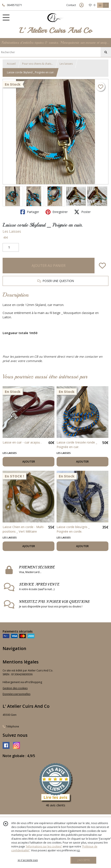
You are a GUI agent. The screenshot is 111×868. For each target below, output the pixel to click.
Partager (30, 212)
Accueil (11, 64)
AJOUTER (29, 461)
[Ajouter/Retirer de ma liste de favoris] (102, 266)
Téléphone (11, 726)
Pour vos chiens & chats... (38, 64)
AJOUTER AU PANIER (49, 266)
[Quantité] (11, 247)
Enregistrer (57, 212)
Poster (82, 212)
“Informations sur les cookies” (44, 846)
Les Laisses (12, 231)
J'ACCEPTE (84, 860)
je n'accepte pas (28, 860)
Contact (71, 5)
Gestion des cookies (15, 688)
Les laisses (66, 64)
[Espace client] (82, 5)
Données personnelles (16, 694)
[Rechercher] (106, 52)
